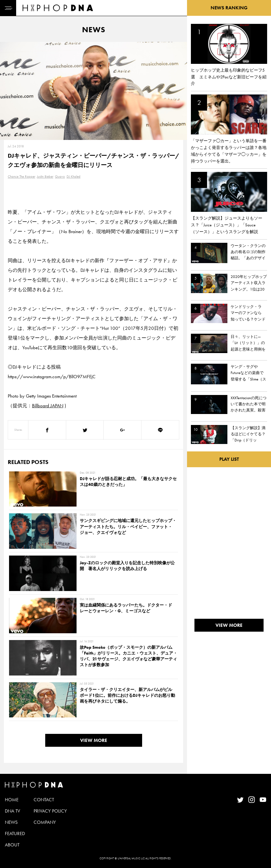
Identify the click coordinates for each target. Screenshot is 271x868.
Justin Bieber (45, 176)
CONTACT (44, 800)
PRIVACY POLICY (50, 811)
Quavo (60, 176)
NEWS (11, 822)
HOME (12, 800)
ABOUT (12, 845)
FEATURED (15, 833)
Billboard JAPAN (48, 406)
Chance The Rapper (21, 176)
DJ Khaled (73, 176)
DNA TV (12, 811)
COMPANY (45, 822)
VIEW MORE (94, 740)
